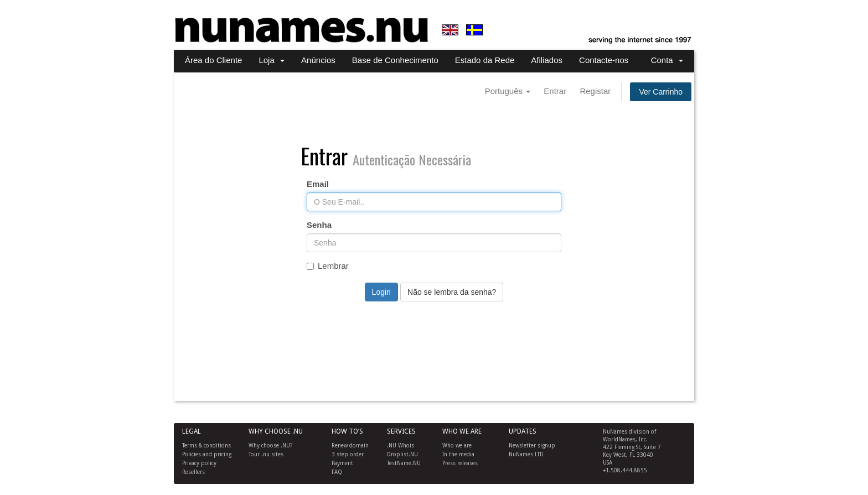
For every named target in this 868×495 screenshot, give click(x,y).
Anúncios (318, 60)
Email (318, 184)
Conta (667, 60)
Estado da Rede (485, 60)
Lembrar (328, 266)
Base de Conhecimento (395, 60)
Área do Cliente (213, 60)
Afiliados (547, 60)
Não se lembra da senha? (452, 292)
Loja (272, 60)
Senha (319, 225)
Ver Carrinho (661, 92)
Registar (595, 91)
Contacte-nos (604, 60)
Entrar (555, 91)
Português (508, 91)
